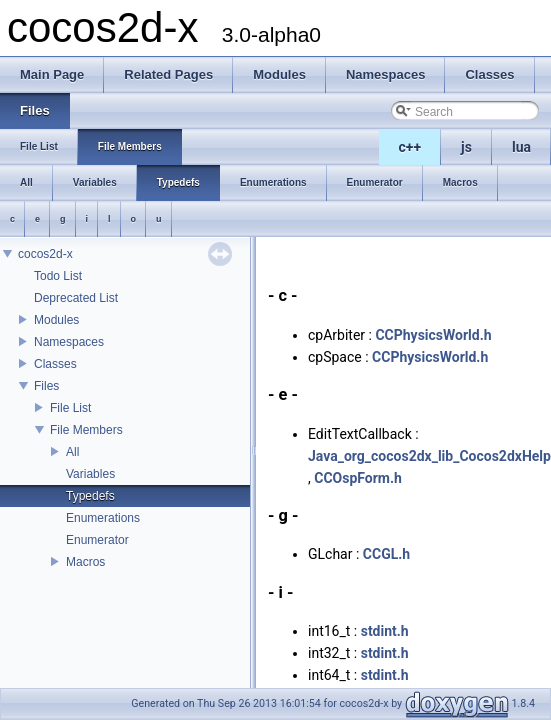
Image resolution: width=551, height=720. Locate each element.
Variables (90, 474)
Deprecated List (76, 298)
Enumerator (97, 540)
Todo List (58, 276)
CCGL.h (386, 554)
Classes (55, 364)
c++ (410, 147)
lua (521, 147)
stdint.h (385, 631)
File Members (86, 430)
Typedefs (90, 496)
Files (46, 386)
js (466, 147)
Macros (85, 562)
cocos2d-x (45, 254)
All (72, 452)
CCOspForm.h (358, 478)
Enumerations (103, 518)
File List (70, 408)
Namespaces (69, 342)
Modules (56, 320)
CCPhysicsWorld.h (433, 335)
